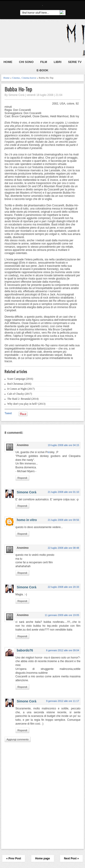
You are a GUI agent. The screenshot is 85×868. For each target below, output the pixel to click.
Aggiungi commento (18, 739)
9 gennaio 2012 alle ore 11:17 (63, 701)
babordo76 (25, 650)
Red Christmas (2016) (19, 384)
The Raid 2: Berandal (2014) (23, 399)
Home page (42, 858)
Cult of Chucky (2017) (20, 394)
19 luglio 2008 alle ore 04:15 (63, 445)
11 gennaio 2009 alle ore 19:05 (62, 615)
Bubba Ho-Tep (18, 89)
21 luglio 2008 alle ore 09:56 (63, 520)
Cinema (16, 78)
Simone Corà (27, 492)
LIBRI (58, 62)
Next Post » (71, 858)
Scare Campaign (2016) (20, 379)
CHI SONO (26, 62)
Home (6, 78)
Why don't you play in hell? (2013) (26, 404)
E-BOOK (43, 70)
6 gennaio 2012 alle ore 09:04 (63, 650)
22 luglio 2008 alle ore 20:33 (63, 587)
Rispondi (22, 478)
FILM (44, 62)
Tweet (8, 413)
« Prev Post (13, 858)
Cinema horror (29, 78)
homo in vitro (27, 520)
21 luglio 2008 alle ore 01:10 (63, 492)
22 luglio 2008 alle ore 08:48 (63, 548)
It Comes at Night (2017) (21, 389)
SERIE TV (75, 62)
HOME (8, 62)
